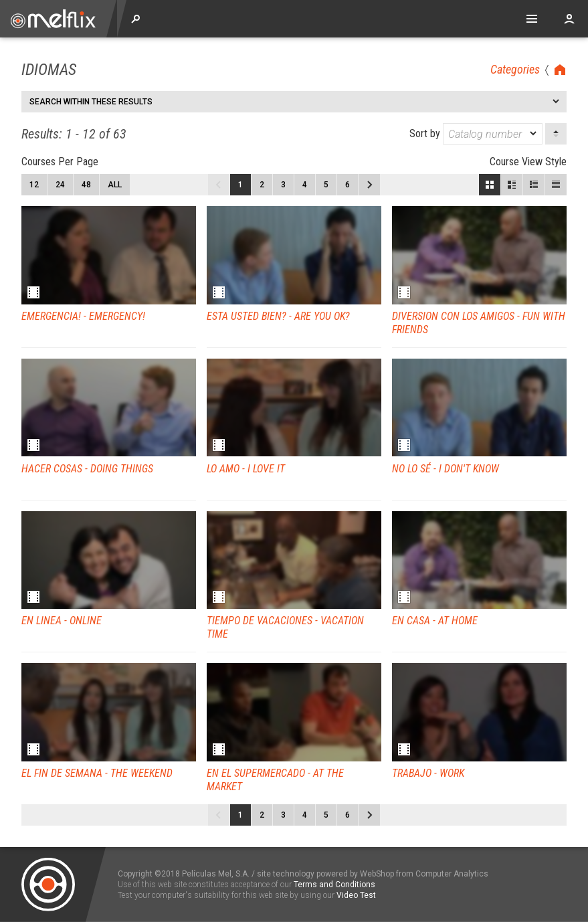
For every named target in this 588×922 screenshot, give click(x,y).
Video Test (356, 895)
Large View (512, 185)
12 (34, 185)
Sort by (476, 134)
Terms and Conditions (334, 885)
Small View (534, 185)
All (115, 185)
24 (60, 185)
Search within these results (91, 102)
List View (556, 185)
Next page (369, 185)
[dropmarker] (534, 134)
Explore (136, 19)
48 (86, 185)
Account (569, 19)
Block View (490, 185)
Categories (515, 69)
